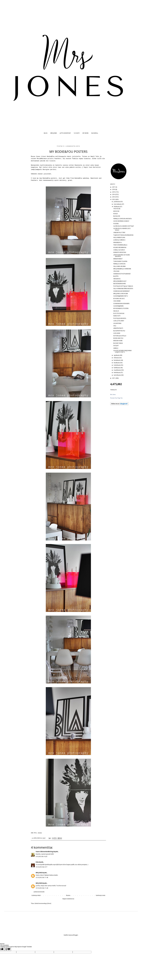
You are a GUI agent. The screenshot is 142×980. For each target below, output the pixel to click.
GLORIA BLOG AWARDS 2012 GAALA (122, 229)
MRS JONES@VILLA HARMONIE (122, 269)
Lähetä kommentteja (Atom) (43, 903)
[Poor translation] (8, 949)
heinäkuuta (117, 360)
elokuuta (116, 358)
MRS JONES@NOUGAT (120, 281)
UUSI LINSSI (117, 333)
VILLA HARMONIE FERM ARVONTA (123, 289)
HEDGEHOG (117, 279)
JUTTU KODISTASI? (65, 133)
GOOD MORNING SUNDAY (121, 221)
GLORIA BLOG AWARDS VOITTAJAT (124, 226)
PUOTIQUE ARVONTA (120, 318)
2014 (114, 194)
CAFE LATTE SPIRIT (119, 321)
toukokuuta (117, 365)
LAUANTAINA (117, 323)
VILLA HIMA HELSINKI (119, 266)
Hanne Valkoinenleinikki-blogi (45, 852)
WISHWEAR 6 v (118, 242)
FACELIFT (116, 346)
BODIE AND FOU (118, 338)
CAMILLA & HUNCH (119, 250)
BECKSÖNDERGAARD (120, 284)
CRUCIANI (116, 271)
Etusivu (68, 895)
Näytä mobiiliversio (68, 899)
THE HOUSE (117, 209)
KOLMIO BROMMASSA (120, 247)
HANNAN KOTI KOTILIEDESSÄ (122, 274)
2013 (114, 197)
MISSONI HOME (118, 341)
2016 (114, 189)
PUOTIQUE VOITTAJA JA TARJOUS (123, 286)
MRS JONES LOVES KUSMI (121, 294)
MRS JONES (54, 133)
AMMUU (116, 348)
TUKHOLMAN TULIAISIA (120, 261)
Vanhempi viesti (101, 895)
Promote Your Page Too (116, 398)
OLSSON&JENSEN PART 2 (121, 296)
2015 (114, 192)
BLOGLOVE (117, 216)
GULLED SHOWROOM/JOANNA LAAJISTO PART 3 (123, 351)
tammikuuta (117, 375)
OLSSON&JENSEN (118, 306)
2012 (114, 199)
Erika (37, 862)
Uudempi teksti (36, 895)
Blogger (76, 935)
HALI (115, 326)
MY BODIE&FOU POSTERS (121, 308)
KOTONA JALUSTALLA (120, 336)
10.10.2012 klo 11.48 (42, 877)
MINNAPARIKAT (118, 259)
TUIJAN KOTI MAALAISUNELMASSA (123, 235)
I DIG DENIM (117, 301)
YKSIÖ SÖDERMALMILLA (120, 245)
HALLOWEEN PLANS (119, 237)
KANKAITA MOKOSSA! (120, 252)
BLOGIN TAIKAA (118, 343)
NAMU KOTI (117, 316)
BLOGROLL (95, 133)
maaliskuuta (117, 370)
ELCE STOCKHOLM (119, 313)
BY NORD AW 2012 (119, 299)
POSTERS (116, 224)
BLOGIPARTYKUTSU (119, 331)
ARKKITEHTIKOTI (118, 328)
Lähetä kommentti (39, 892)
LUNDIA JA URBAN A (119, 240)
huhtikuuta (117, 368)
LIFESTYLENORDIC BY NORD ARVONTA (122, 256)
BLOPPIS (116, 276)
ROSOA (116, 214)
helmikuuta (117, 373)
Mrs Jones (113, 395)
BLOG (46, 133)
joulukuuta (117, 202)
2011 (114, 378)
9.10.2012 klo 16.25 (41, 856)
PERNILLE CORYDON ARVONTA (123, 219)
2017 (114, 187)
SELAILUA (116, 311)
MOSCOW (116, 211)
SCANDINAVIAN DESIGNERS (121, 304)
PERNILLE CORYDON (119, 264)
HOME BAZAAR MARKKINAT (122, 291)
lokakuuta (117, 207)
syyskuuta (117, 355)
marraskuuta (118, 204)
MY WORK (85, 133)
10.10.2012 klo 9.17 (41, 867)
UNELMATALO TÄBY (119, 232)
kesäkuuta (117, 363)
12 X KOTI (77, 133)
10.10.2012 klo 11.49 (42, 888)
